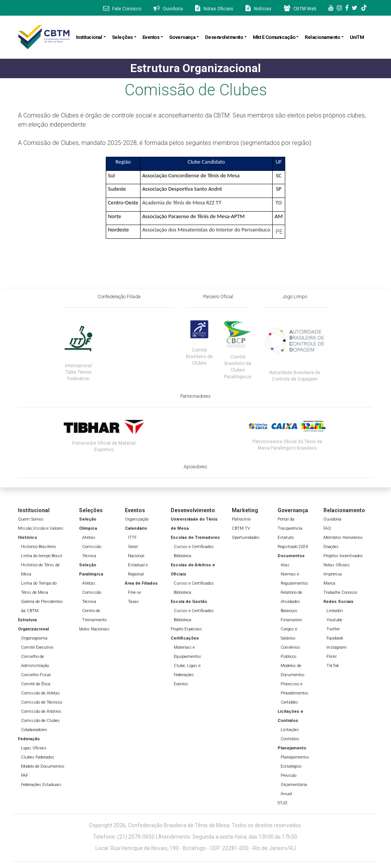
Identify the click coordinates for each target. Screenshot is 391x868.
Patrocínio (241, 519)
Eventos (151, 37)
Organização (137, 519)
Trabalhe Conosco (340, 592)
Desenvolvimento (224, 37)
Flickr (332, 657)
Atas (285, 565)
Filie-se (134, 592)
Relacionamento (322, 37)
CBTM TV (241, 528)
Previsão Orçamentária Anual (294, 785)
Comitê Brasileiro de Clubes (199, 357)
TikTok (333, 666)
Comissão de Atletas (40, 693)
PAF (25, 776)
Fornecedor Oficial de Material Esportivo (104, 446)
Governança (182, 37)
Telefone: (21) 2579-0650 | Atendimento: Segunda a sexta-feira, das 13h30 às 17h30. (196, 837)
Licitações (290, 730)
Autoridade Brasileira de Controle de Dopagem (295, 376)
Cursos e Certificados (194, 547)
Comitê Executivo (37, 647)
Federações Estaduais (41, 785)
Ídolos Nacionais (94, 629)
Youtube (334, 620)
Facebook (335, 638)
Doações (331, 547)
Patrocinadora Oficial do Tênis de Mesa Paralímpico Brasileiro (287, 445)
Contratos (290, 739)
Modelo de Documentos (43, 766)
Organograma (34, 638)
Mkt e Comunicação (274, 37)
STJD (283, 803)
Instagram (337, 647)
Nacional (136, 556)
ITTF (132, 538)
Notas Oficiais (337, 565)
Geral (133, 547)
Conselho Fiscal (36, 675)
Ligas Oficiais (34, 748)
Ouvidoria (332, 519)
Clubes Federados (38, 757)
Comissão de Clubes (40, 721)
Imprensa (333, 574)
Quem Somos (31, 519)
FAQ (327, 528)
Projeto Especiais (186, 629)
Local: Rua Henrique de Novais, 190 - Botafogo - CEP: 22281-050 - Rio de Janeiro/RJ (196, 848)
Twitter (333, 629)
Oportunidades (246, 538)
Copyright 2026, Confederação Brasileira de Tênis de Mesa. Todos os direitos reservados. (195, 825)
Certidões (289, 702)
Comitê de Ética (36, 684)
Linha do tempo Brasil (42, 556)
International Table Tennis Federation (78, 372)
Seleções (122, 37)
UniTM (357, 37)
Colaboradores (34, 730)
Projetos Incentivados (343, 556)
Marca (329, 583)
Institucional (89, 37)
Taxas (133, 602)
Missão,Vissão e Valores (41, 528)
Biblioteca (183, 556)
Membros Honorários (343, 538)
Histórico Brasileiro (38, 547)
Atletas (89, 538)
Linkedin (335, 611)
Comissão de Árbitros (41, 711)
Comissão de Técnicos (42, 702)
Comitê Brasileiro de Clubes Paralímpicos (238, 367)
